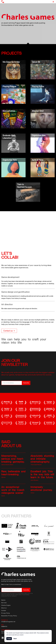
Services (4, 603)
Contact (4, 611)
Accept (9, 639)
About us (4, 608)
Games (3, 600)
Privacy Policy (6, 613)
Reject (15, 639)
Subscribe (26, 383)
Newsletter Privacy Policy (9, 616)
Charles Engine (6, 605)
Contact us (8, 331)
